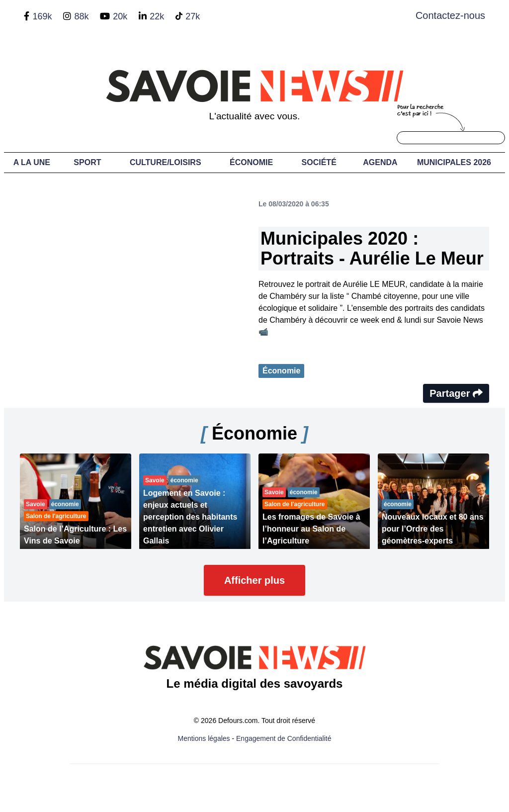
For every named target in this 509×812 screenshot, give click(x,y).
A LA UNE (32, 162)
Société (319, 162)
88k (81, 16)
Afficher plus (254, 580)
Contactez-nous (450, 15)
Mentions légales (204, 738)
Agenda (380, 162)
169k (42, 16)
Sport (87, 162)
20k (120, 16)
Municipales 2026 (454, 162)
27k (193, 16)
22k (157, 16)
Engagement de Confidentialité (284, 738)
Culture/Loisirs (166, 162)
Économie (251, 162)
